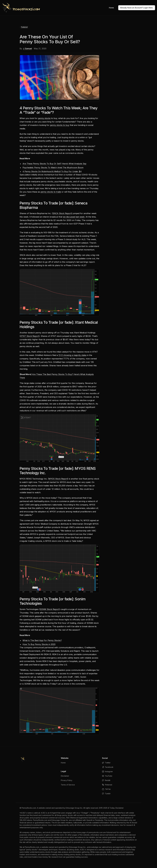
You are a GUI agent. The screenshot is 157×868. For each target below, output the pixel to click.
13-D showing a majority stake (72, 355)
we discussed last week (74, 217)
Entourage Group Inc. (74, 808)
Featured (24, 27)
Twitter (106, 763)
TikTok (106, 789)
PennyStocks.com (29, 808)
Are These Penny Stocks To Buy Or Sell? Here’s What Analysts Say (54, 164)
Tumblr (106, 794)
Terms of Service (68, 785)
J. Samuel (27, 49)
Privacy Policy (67, 780)
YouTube (107, 776)
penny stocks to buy (60, 125)
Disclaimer (65, 776)
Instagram (107, 771)
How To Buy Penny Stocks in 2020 (39, 644)
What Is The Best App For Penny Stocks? (42, 640)
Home (111, 8)
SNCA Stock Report (62, 213)
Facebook (108, 767)
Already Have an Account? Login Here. (137, 8)
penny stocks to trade (51, 192)
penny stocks (44, 118)
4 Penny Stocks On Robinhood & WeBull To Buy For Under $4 (52, 171)
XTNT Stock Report (30, 336)
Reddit (106, 780)
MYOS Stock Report (58, 479)
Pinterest (107, 785)
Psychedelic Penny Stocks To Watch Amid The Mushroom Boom (53, 168)
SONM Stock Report (49, 609)
